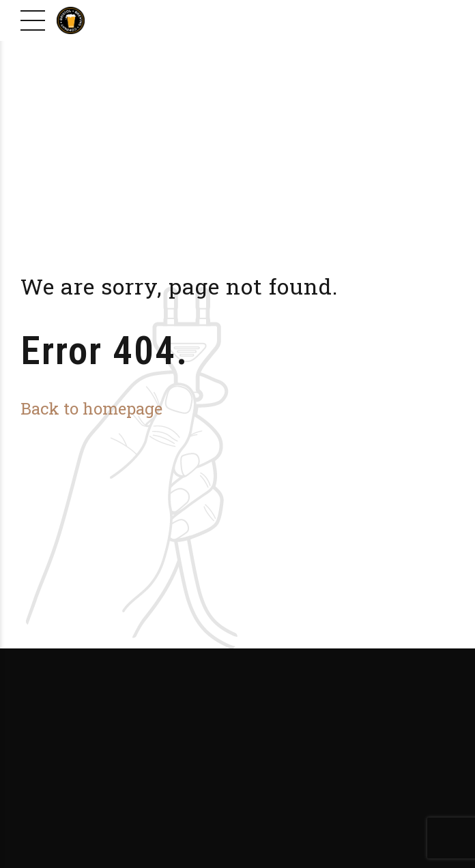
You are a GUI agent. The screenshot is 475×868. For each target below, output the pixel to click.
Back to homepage (91, 408)
